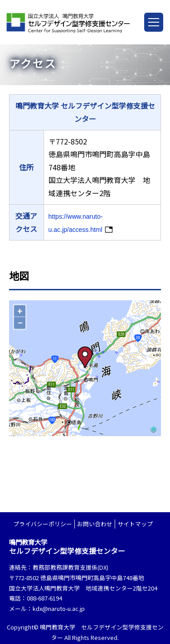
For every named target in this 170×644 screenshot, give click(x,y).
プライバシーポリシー (43, 524)
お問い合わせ (95, 524)
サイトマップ (135, 524)
